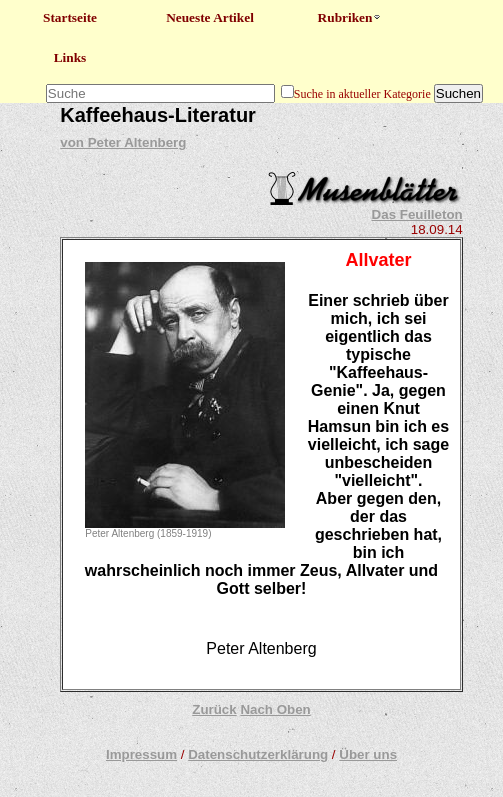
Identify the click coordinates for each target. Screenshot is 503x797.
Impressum (141, 754)
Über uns (368, 754)
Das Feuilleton (417, 214)
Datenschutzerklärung (258, 754)
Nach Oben (275, 709)
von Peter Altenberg (123, 142)
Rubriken (350, 17)
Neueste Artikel (210, 17)
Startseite (70, 17)
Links (70, 57)
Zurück (214, 709)
